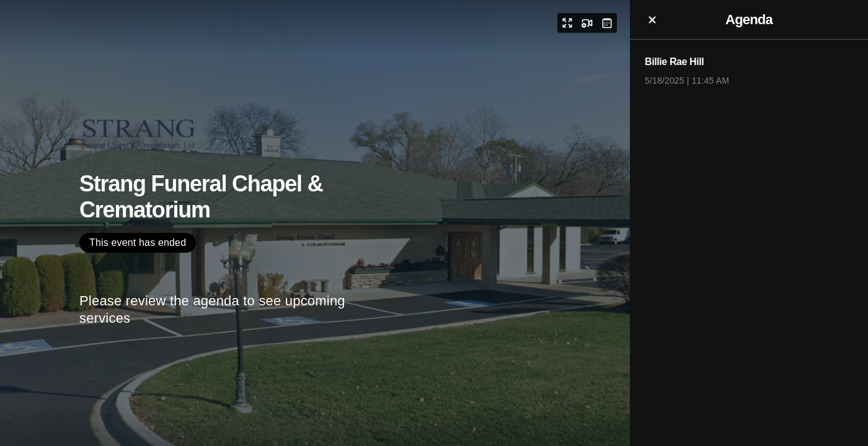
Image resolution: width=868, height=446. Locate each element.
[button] (567, 23)
